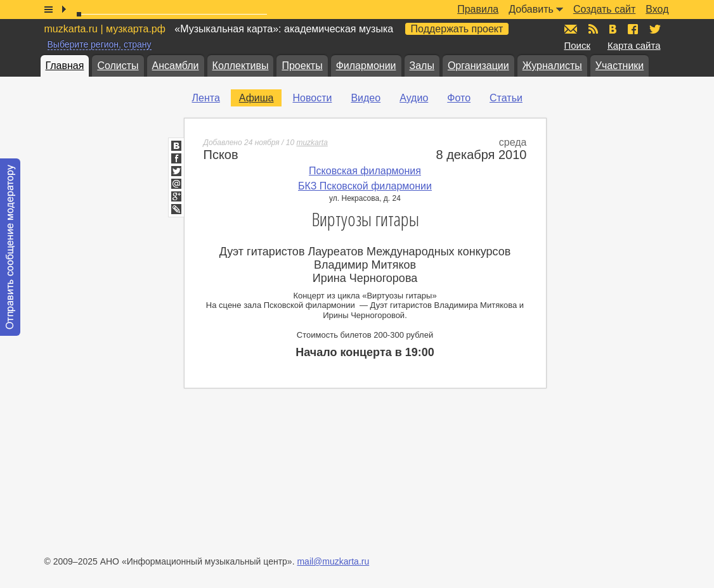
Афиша (256, 98)
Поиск (578, 45)
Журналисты (552, 66)
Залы (422, 66)
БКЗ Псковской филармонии (365, 186)
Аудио (414, 98)
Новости (312, 98)
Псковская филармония (365, 171)
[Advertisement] (638, 279)
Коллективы (241, 66)
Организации (478, 66)
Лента (206, 98)
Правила (478, 9)
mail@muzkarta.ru (333, 561)
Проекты (302, 66)
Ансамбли (176, 66)
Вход (657, 9)
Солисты (118, 66)
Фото (459, 98)
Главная (65, 66)
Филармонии (366, 66)
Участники (620, 66)
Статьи (506, 98)
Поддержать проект (457, 29)
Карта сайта (634, 45)
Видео (366, 98)
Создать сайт (604, 9)
